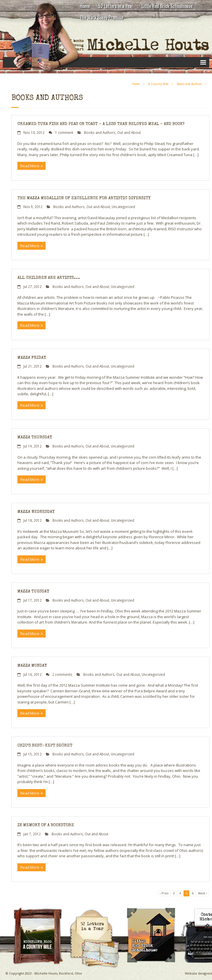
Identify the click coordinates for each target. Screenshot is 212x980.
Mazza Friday (32, 358)
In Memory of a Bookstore (46, 825)
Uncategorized (123, 207)
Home (85, 6)
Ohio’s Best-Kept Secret (45, 746)
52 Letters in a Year (116, 6)
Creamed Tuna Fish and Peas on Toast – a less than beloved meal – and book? (101, 124)
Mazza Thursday (35, 437)
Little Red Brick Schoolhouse (167, 6)
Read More (30, 166)
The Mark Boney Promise (101, 17)
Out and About (129, 132)
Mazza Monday (32, 666)
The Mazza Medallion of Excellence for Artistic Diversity (84, 198)
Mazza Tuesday (33, 591)
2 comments (62, 674)
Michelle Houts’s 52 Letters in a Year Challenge (97, 912)
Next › (202, 893)
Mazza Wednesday (36, 512)
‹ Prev (164, 893)
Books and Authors (189, 84)
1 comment (64, 132)
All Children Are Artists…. (49, 278)
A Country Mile (158, 84)
